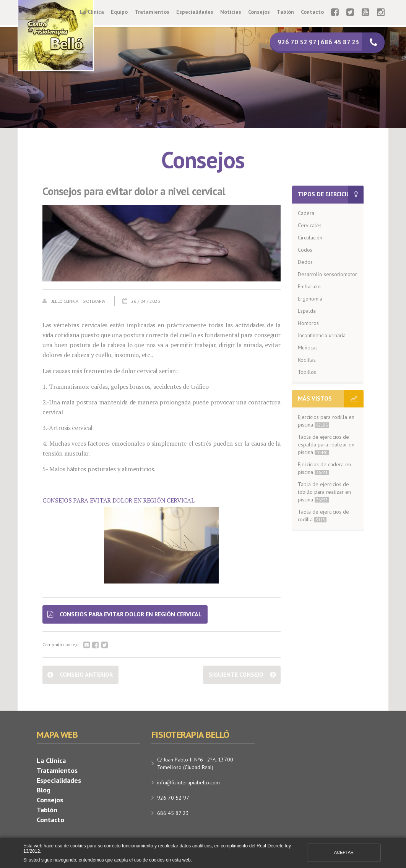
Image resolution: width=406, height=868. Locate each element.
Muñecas (308, 348)
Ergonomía (310, 299)
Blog (44, 790)
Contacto (312, 12)
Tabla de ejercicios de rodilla (323, 516)
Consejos (259, 12)
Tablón (285, 12)
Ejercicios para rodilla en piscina (326, 421)
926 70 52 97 (173, 798)
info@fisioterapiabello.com (188, 782)
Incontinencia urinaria (322, 335)
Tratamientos (152, 12)
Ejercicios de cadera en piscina (324, 468)
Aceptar (344, 852)
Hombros (308, 323)
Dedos (305, 262)
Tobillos (307, 372)
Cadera (306, 213)
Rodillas (307, 360)
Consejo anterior (86, 674)
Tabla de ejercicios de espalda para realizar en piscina (326, 445)
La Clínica (92, 12)
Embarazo (309, 286)
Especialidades (195, 12)
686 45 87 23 (173, 813)
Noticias (231, 12)
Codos (305, 250)
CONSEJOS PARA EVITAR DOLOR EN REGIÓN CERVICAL (119, 500)
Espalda (307, 311)
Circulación (310, 238)
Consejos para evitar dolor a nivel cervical (134, 192)
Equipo (119, 12)
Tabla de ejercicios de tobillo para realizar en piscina (324, 492)
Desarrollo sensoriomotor (327, 274)
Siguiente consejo (236, 674)
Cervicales (310, 225)
